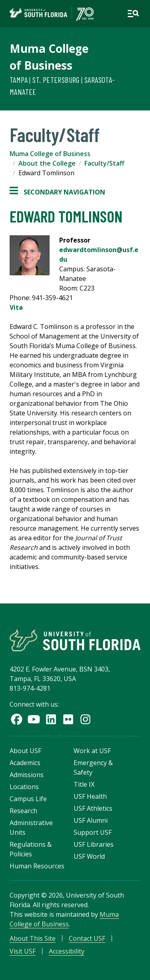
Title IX (84, 784)
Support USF (93, 832)
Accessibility (67, 951)
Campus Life (28, 799)
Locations (24, 787)
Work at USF (92, 751)
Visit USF (23, 951)
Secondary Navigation (57, 192)
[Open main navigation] (133, 14)
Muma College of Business (50, 154)
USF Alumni (91, 820)
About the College (47, 163)
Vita (16, 307)
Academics (25, 763)
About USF (25, 751)
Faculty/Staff (104, 163)
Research (23, 811)
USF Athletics (93, 808)
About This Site (33, 938)
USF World (89, 856)
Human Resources (37, 866)
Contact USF (87, 938)
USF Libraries (94, 844)
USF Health (90, 796)
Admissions (27, 775)
